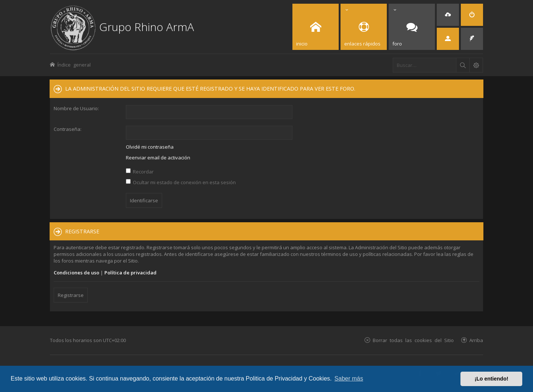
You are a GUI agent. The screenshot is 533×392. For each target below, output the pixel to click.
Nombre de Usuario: (76, 108)
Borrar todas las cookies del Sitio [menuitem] (413, 340)
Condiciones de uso (76, 273)
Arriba (476, 340)
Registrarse (71, 295)
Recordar (140, 172)
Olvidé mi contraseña (150, 147)
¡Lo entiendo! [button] (491, 379)
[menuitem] (448, 15)
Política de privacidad (130, 273)
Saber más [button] (349, 379)
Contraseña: (68, 129)
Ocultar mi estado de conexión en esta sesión (181, 182)
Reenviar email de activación (158, 158)
